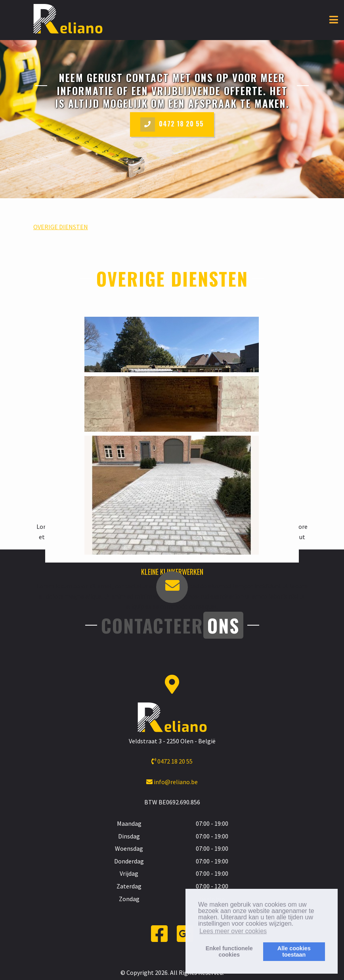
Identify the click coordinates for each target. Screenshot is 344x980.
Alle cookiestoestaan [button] (294, 951)
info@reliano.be (172, 782)
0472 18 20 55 (172, 124)
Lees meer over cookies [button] (233, 931)
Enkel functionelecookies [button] (229, 951)
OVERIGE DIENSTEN (61, 227)
